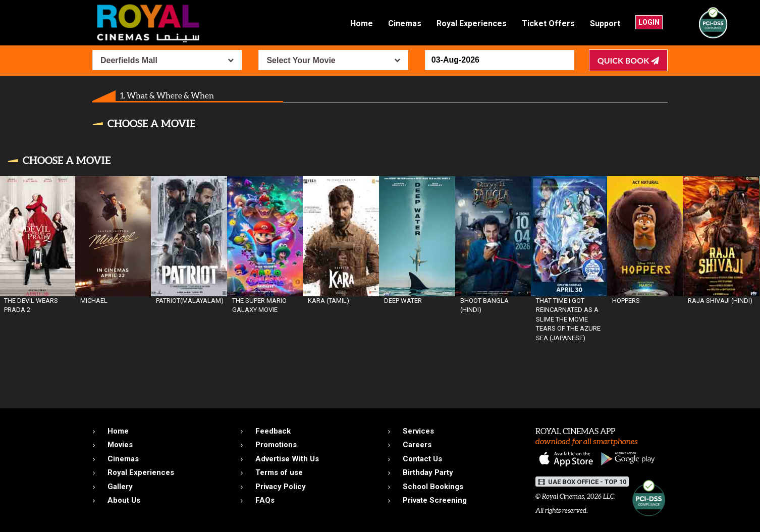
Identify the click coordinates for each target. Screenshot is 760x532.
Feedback (273, 431)
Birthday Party (428, 472)
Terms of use (279, 472)
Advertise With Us (287, 459)
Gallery (120, 487)
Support (605, 23)
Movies (120, 445)
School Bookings (433, 487)
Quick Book (628, 60)
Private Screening (435, 500)
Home (362, 23)
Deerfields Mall (129, 60)
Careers (417, 445)
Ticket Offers (548, 23)
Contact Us (422, 459)
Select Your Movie (301, 60)
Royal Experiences (472, 23)
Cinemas (405, 23)
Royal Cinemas (563, 496)
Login (649, 22)
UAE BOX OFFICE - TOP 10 (582, 482)
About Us (124, 500)
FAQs (265, 500)
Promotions (276, 445)
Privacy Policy (281, 487)
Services (418, 431)
